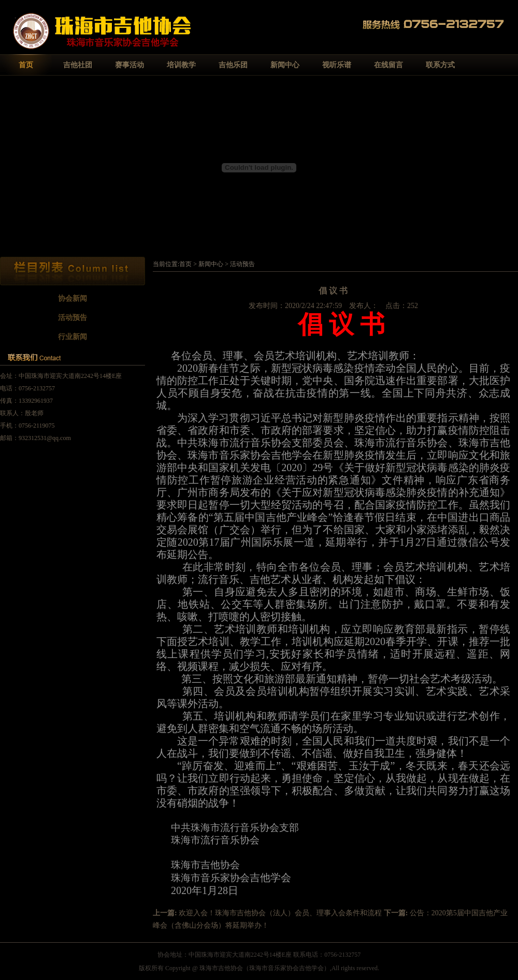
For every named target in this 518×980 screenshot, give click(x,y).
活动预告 (73, 318)
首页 (26, 65)
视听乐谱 (337, 65)
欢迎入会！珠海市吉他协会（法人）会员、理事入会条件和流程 (280, 913)
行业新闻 (73, 337)
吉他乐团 (233, 65)
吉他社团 (78, 65)
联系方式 (440, 65)
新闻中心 (285, 65)
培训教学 (181, 65)
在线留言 (388, 65)
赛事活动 (129, 65)
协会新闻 (73, 298)
